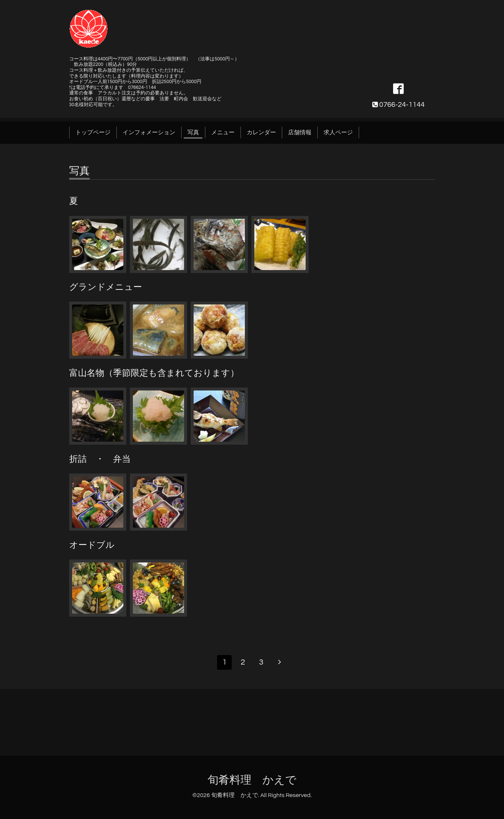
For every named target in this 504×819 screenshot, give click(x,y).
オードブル (92, 545)
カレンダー (261, 132)
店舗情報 (300, 132)
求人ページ (338, 132)
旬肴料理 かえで (252, 780)
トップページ (93, 132)
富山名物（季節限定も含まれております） (154, 373)
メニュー (223, 132)
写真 (193, 132)
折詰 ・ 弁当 (100, 459)
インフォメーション (149, 132)
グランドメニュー (106, 287)
